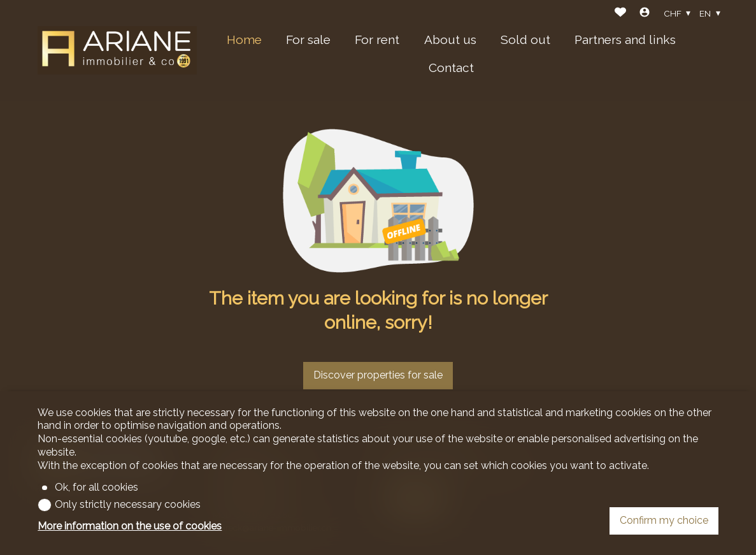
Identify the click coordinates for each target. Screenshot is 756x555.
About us (450, 40)
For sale (308, 40)
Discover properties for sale (378, 375)
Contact (451, 68)
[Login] (645, 14)
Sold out (525, 40)
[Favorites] (620, 14)
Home (244, 40)
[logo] (117, 50)
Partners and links (625, 40)
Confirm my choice (664, 520)
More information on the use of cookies (130, 526)
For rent (377, 40)
